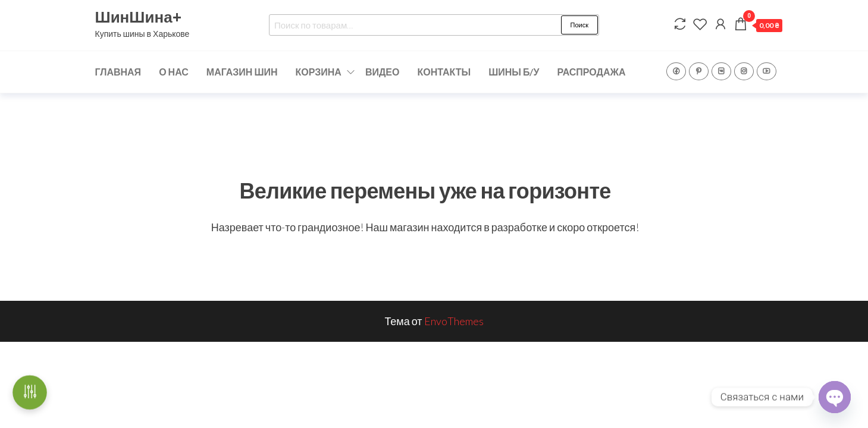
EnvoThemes (454, 321)
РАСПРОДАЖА (591, 72)
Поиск (579, 25)
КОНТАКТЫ (444, 72)
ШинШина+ (138, 17)
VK (721, 71)
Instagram (744, 71)
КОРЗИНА (319, 72)
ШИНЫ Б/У (514, 72)
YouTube (767, 71)
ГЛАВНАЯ (118, 72)
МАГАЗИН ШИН (242, 72)
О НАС (174, 72)
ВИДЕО (383, 72)
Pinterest (699, 71)
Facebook (676, 71)
